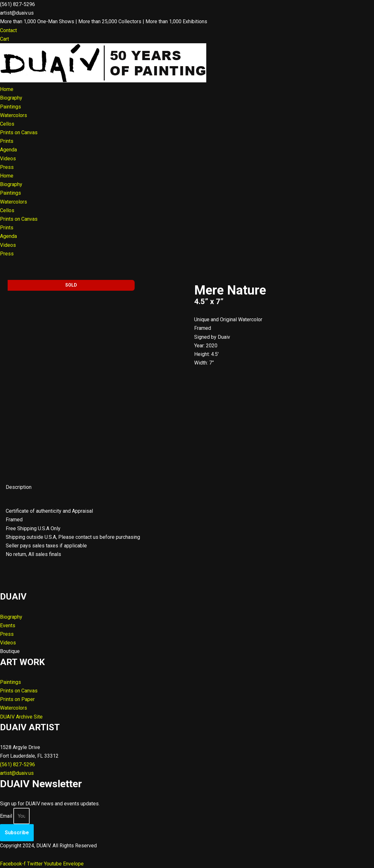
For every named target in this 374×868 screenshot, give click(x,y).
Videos (8, 159)
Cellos (7, 124)
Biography (11, 98)
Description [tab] (19, 487)
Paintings (11, 107)
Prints (7, 141)
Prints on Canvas (19, 132)
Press (7, 167)
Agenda (8, 150)
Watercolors (14, 115)
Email (6, 816)
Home (7, 89)
